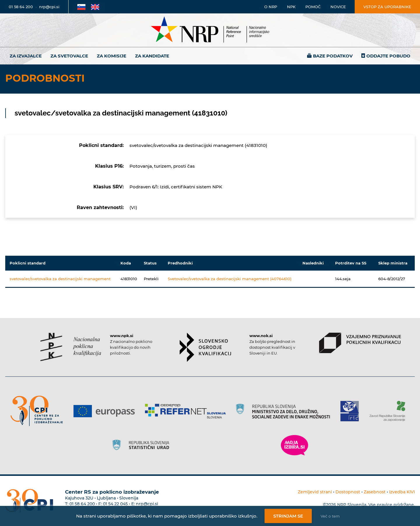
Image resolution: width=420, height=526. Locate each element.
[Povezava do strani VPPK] (360, 343)
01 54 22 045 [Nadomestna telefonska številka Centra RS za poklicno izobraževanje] (115, 504)
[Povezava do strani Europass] (106, 411)
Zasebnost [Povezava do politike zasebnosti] (375, 492)
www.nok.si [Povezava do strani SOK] (261, 336)
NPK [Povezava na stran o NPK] (291, 7)
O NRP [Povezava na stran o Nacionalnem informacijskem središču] (271, 7)
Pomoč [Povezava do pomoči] (313, 7)
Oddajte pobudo (388, 56)
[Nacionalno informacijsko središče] (210, 30)
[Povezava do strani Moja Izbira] (295, 445)
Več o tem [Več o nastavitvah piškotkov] (330, 516)
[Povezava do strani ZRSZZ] (390, 411)
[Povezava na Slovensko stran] (81, 7)
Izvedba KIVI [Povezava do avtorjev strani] (402, 492)
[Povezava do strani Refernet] (187, 411)
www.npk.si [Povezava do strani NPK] (122, 336)
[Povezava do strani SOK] (205, 347)
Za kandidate (152, 56)
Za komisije (112, 56)
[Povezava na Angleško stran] (95, 7)
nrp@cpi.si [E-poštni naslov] (49, 7)
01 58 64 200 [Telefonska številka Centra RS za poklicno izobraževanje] (82, 504)
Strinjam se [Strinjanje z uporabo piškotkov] (288, 516)
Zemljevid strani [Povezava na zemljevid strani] (315, 492)
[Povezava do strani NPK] (71, 347)
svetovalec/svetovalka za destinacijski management (60, 279)
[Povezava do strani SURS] (143, 445)
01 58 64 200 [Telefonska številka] (21, 7)
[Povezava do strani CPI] (39, 411)
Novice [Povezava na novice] (338, 7)
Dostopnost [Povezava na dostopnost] (348, 492)
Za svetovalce (69, 56)
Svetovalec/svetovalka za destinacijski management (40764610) (230, 279)
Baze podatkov (333, 56)
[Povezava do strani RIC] (352, 411)
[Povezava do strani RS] (285, 411)
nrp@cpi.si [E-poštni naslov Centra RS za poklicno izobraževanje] (147, 504)
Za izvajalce (26, 56)
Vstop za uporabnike (387, 7)
